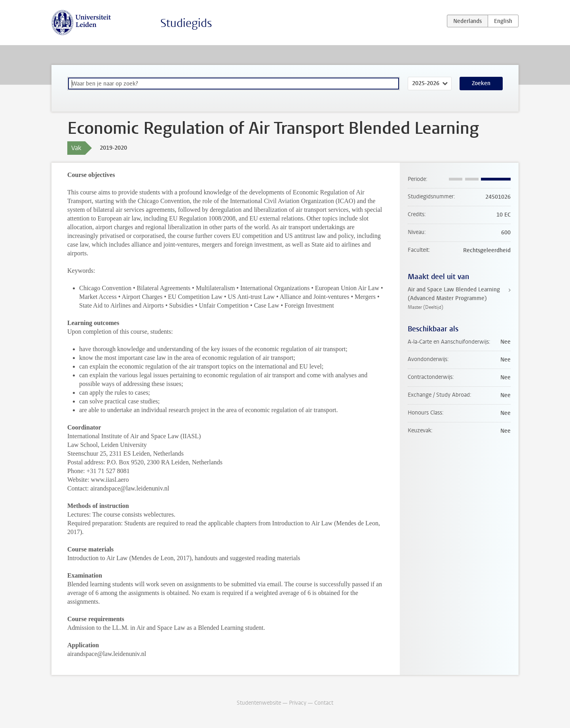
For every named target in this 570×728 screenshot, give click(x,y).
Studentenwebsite (259, 703)
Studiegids (186, 23)
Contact (324, 703)
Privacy (298, 703)
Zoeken (481, 83)
